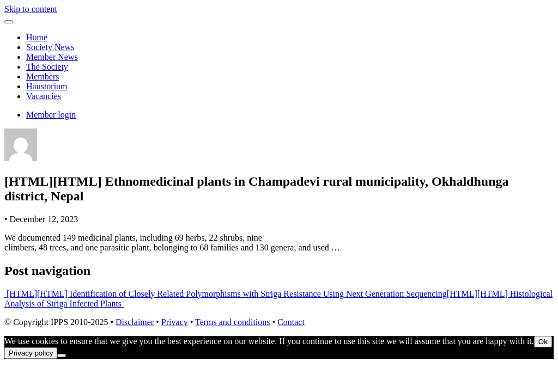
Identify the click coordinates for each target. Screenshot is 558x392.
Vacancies (44, 96)
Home (37, 37)
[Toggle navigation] (9, 22)
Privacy (175, 322)
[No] (62, 356)
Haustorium (47, 86)
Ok (543, 342)
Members (43, 76)
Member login (51, 115)
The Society (47, 67)
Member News (52, 57)
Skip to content (31, 9)
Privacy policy (31, 353)
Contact (291, 322)
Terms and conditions (233, 322)
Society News (50, 47)
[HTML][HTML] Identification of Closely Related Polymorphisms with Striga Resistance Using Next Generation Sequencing (226, 294)
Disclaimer (135, 322)
